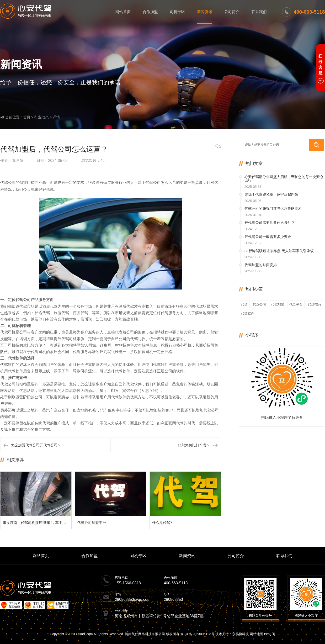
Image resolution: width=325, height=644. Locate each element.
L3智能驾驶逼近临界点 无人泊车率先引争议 (279, 251)
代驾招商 (314, 304)
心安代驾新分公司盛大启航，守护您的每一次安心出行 (284, 179)
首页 (27, 117)
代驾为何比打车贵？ (194, 445)
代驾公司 (259, 304)
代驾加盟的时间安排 (261, 265)
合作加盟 (150, 12)
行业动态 (42, 117)
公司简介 (232, 12)
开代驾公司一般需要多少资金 (268, 237)
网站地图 (256, 634)
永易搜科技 (240, 634)
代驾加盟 (278, 304)
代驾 (244, 304)
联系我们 (259, 12)
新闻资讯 (205, 12)
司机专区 (177, 12)
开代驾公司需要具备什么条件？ (270, 223)
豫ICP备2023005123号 (197, 634)
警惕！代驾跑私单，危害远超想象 (271, 194)
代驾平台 (296, 304)
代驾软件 (248, 313)
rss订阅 (270, 634)
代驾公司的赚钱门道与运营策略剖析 (273, 209)
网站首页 (123, 12)
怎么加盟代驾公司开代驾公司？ (36, 445)
